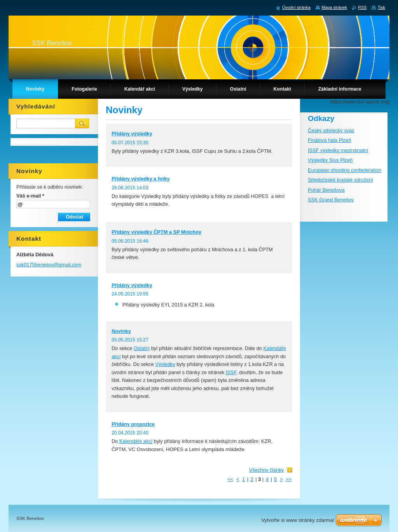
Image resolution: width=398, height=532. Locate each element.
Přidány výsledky (132, 134)
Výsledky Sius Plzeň (330, 160)
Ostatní (142, 348)
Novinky (121, 331)
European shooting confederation (345, 170)
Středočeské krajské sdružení (340, 180)
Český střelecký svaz (331, 130)
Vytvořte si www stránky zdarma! (298, 520)
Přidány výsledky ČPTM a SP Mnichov (156, 232)
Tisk (381, 7)
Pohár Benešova (326, 190)
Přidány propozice (133, 424)
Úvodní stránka (296, 7)
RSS (362, 7)
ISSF (231, 372)
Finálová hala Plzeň (330, 140)
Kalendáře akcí (136, 441)
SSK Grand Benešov (331, 200)
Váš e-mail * (30, 196)
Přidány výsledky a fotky (141, 179)
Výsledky (165, 364)
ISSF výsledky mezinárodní (338, 150)
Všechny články (266, 470)
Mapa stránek (334, 7)
